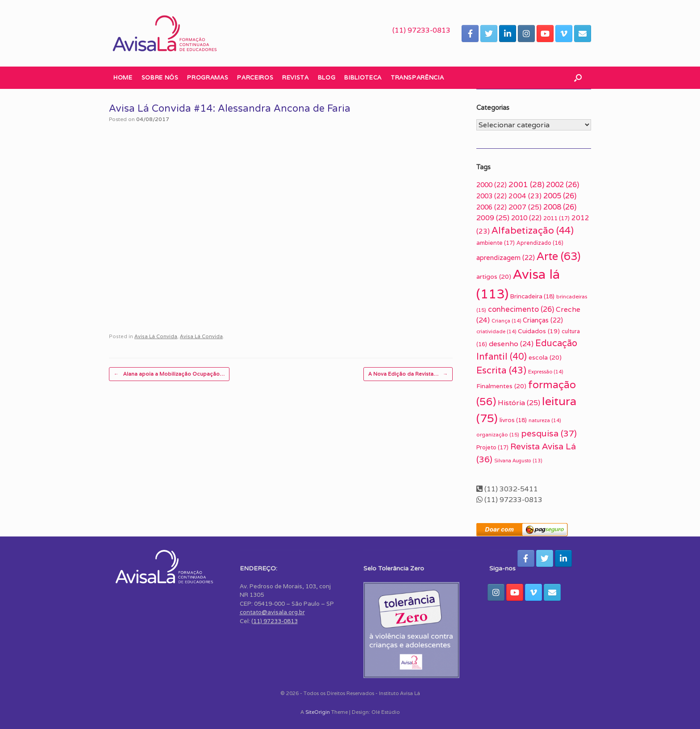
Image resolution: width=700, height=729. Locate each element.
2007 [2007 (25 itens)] (525, 207)
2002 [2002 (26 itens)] (562, 184)
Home (123, 78)
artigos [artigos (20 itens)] (494, 277)
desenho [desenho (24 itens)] (511, 344)
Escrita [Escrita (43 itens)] (501, 370)
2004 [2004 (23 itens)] (525, 196)
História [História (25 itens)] (519, 403)
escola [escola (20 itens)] (545, 357)
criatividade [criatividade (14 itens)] (496, 331)
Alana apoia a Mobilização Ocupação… (169, 374)
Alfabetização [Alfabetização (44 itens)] (533, 230)
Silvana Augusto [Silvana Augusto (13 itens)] (518, 461)
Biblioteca (363, 78)
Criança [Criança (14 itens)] (506, 321)
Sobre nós (160, 78)
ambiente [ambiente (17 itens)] (496, 243)
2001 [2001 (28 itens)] (526, 184)
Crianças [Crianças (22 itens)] (543, 320)
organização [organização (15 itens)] (498, 434)
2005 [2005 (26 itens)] (560, 196)
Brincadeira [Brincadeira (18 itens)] (532, 296)
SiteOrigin (318, 712)
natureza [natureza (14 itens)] (545, 420)
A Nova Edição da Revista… (408, 374)
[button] (578, 78)
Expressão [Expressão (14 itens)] (546, 372)
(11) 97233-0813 (421, 30)
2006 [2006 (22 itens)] (492, 207)
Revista (296, 78)
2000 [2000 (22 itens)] (492, 185)
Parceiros (255, 78)
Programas (208, 78)
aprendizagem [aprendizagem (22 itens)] (506, 258)
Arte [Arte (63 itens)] (558, 256)
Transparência (417, 78)
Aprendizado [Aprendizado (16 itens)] (540, 243)
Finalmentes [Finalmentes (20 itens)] (501, 386)
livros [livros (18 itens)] (513, 420)
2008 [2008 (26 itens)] (560, 207)
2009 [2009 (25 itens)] (493, 218)
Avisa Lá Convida (156, 336)
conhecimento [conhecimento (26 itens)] (521, 309)
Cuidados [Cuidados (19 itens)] (539, 331)
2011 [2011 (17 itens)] (556, 218)
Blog (327, 78)
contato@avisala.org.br (272, 612)
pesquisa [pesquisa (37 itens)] (549, 433)
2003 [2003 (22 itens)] (492, 196)
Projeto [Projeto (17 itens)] (492, 447)
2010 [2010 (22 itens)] (526, 218)
